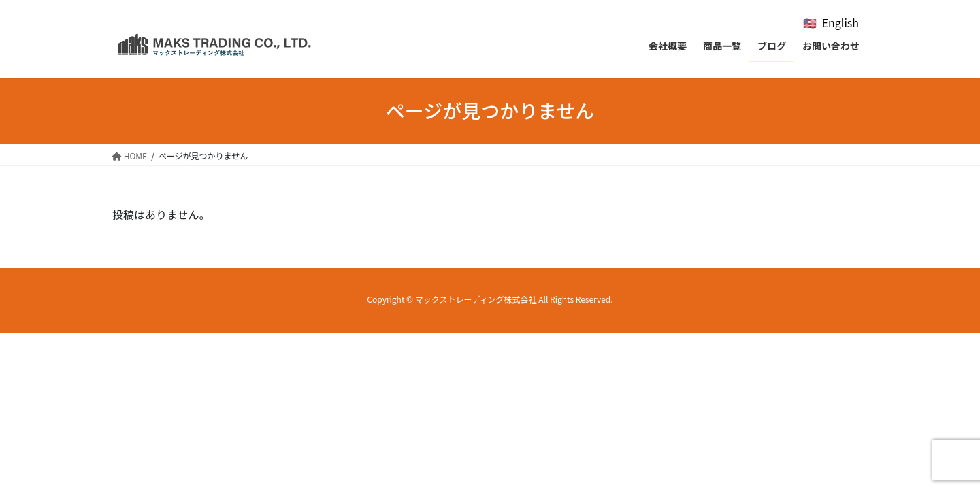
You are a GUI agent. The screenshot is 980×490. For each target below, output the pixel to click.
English (840, 22)
